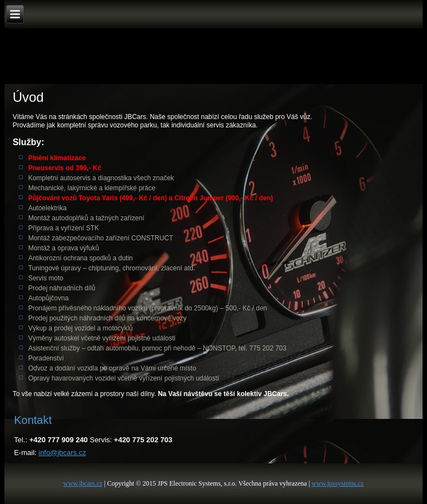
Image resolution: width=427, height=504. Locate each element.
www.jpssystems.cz (337, 483)
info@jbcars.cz (62, 453)
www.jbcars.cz (83, 483)
